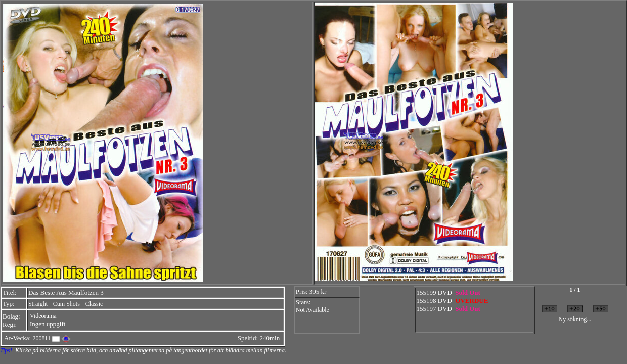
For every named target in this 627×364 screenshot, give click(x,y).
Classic (94, 304)
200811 (41, 338)
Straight (38, 304)
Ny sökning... (575, 319)
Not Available (312, 310)
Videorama (43, 316)
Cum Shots (66, 304)
